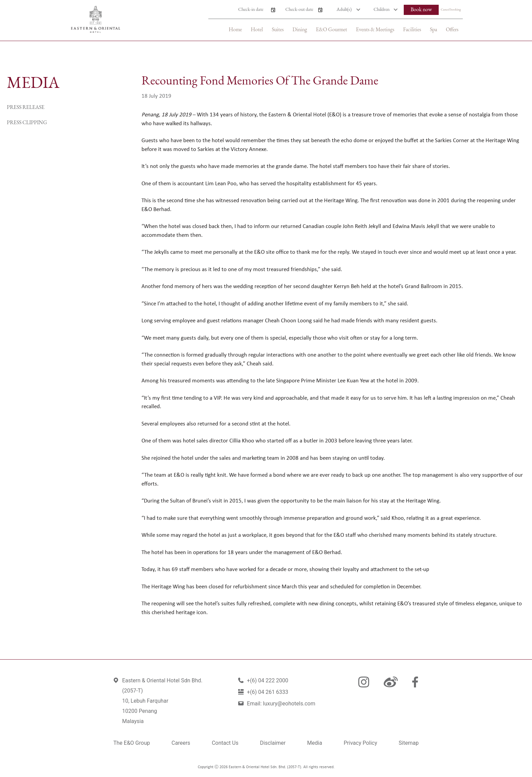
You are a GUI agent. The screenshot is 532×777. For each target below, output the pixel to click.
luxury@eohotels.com (289, 704)
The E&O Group (132, 743)
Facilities (412, 30)
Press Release (26, 108)
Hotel (257, 30)
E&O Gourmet (331, 30)
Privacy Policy (360, 743)
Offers (452, 30)
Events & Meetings (375, 30)
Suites (278, 30)
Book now (421, 10)
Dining (300, 30)
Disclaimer (273, 743)
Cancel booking (451, 10)
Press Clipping (27, 123)
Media (315, 743)
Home (235, 30)
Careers (181, 743)
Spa (433, 30)
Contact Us (225, 743)
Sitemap (409, 743)
